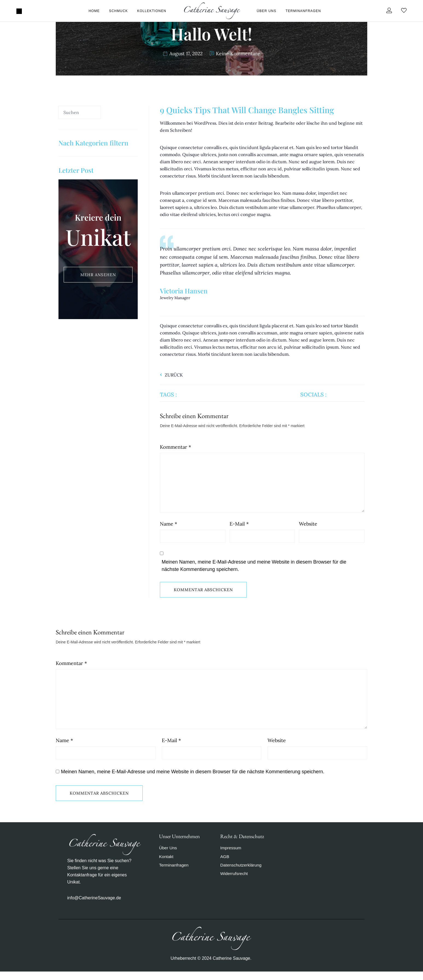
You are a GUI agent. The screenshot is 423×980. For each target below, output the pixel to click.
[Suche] (119, 113)
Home (94, 11)
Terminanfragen (303, 11)
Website (308, 528)
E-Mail (239, 528)
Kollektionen (152, 11)
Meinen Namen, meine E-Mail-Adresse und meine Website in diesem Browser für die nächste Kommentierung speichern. (254, 570)
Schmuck (118, 11)
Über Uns (267, 11)
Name (168, 528)
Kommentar (175, 447)
